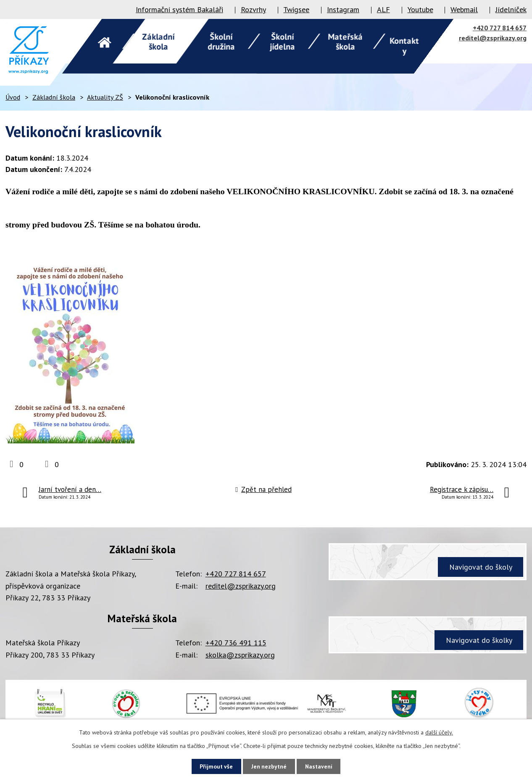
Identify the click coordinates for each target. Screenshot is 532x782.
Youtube (420, 9)
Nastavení (321, 766)
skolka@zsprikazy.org (240, 655)
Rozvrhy (253, 9)
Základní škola (54, 97)
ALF (383, 9)
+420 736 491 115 (236, 643)
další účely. (439, 732)
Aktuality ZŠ (105, 97)
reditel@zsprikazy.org (493, 38)
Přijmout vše (214, 766)
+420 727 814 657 (500, 28)
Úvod (13, 97)
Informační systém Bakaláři (179, 9)
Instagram (343, 9)
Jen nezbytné (269, 766)
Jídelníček (511, 9)
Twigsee (296, 9)
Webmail (464, 9)
